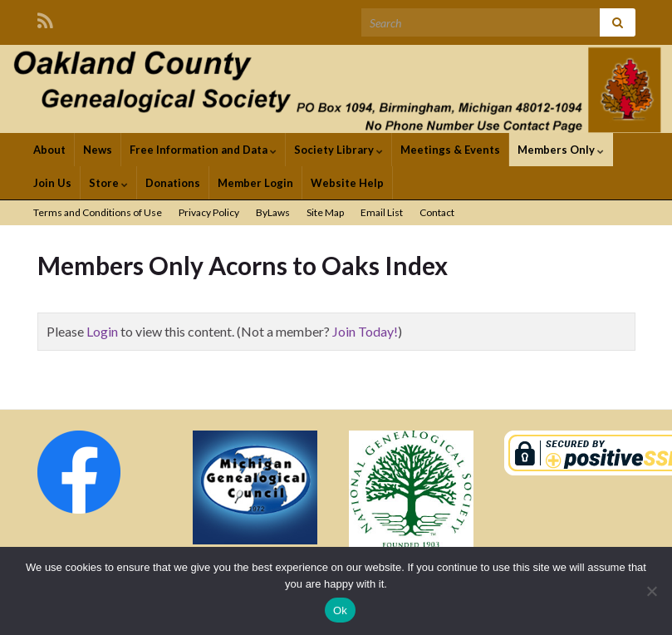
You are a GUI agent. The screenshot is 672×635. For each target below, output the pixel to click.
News (98, 150)
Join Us (52, 183)
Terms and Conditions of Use (98, 212)
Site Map (325, 212)
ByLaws (273, 212)
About (49, 150)
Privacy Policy (209, 212)
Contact (437, 212)
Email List (382, 212)
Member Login (255, 183)
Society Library (338, 150)
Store (108, 183)
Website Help (347, 183)
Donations (173, 183)
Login (102, 331)
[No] (651, 591)
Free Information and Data (203, 150)
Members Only (561, 150)
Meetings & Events (450, 150)
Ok (340, 610)
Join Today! (365, 331)
